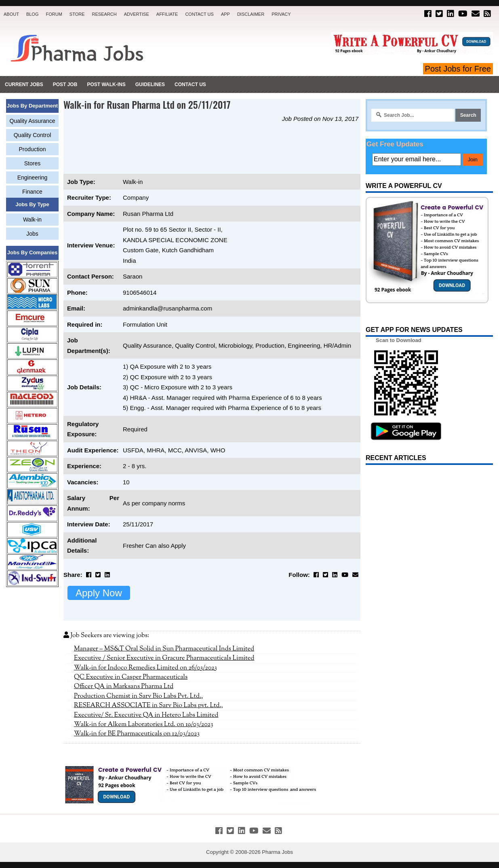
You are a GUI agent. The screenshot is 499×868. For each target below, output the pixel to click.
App (225, 14)
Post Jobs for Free (458, 69)
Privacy (281, 14)
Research (104, 14)
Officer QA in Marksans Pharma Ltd (124, 686)
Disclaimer (251, 14)
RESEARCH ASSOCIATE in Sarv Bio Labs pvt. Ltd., (148, 705)
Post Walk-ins (106, 84)
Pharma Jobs (277, 852)
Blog (33, 14)
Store (77, 14)
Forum (54, 14)
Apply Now (99, 593)
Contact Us (199, 14)
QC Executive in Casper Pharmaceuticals (131, 677)
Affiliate (167, 14)
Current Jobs (24, 84)
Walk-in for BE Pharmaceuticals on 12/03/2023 (137, 734)
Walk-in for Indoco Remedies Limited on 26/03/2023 (145, 668)
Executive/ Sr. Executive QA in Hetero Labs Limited (146, 715)
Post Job (65, 84)
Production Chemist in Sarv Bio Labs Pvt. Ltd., (138, 696)
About (11, 14)
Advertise (137, 14)
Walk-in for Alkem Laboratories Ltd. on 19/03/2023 (144, 724)
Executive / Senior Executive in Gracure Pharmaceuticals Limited (164, 658)
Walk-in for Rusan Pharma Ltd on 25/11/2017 (147, 104)
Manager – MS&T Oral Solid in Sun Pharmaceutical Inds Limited (164, 649)
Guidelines (150, 84)
